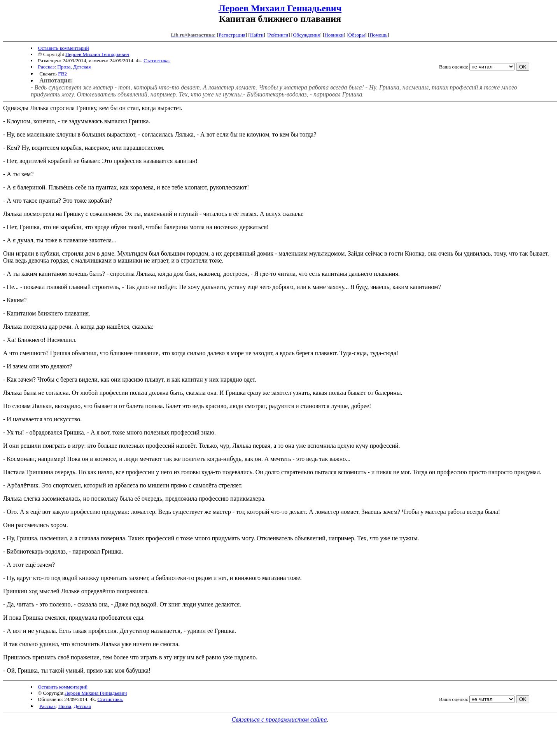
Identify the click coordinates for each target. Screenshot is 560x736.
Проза (64, 67)
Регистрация (232, 35)
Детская (82, 67)
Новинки (334, 35)
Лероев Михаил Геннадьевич (280, 8)
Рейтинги (278, 35)
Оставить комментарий (64, 48)
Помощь (378, 35)
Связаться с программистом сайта (279, 719)
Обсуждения (306, 35)
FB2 (62, 74)
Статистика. (157, 60)
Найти (257, 35)
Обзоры (356, 35)
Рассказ (46, 67)
